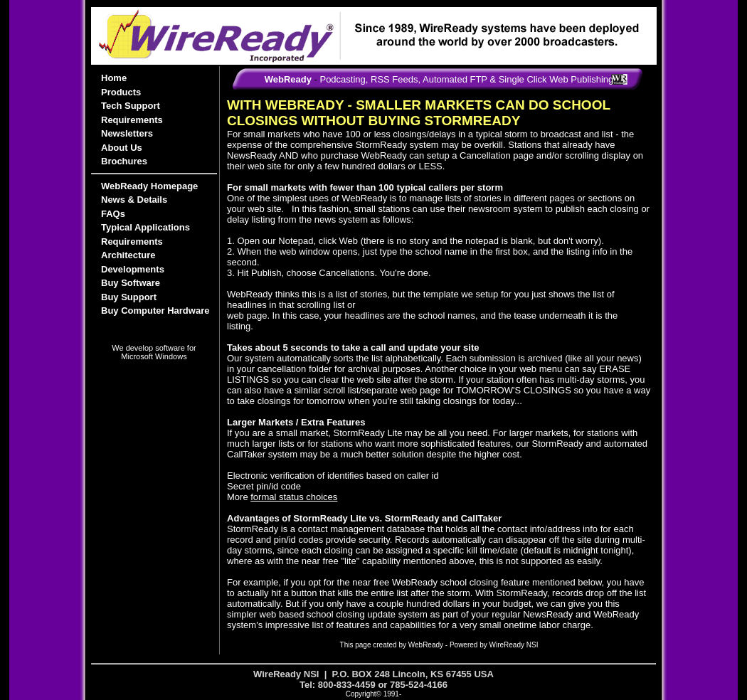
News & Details (134, 200)
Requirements (132, 120)
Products (121, 92)
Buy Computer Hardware (155, 311)
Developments (133, 269)
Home (114, 78)
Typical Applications (145, 227)
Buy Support (129, 297)
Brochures (124, 161)
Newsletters (127, 133)
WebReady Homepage (149, 186)
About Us (122, 148)
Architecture (128, 255)
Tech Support (131, 106)
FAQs (113, 214)
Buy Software (131, 283)
